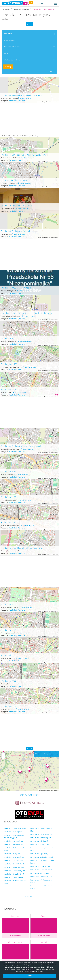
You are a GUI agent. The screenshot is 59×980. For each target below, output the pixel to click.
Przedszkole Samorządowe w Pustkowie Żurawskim (23, 155)
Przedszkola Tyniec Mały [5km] (15, 867)
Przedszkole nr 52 (8, 706)
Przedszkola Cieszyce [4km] (13, 850)
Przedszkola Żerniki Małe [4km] (15, 853)
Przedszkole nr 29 (8, 339)
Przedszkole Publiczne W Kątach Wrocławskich (21, 446)
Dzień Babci (44, 931)
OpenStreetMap (48, 102)
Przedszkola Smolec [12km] (40, 856)
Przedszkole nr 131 (9, 364)
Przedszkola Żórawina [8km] (41, 834)
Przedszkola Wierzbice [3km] (14, 846)
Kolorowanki (11, 898)
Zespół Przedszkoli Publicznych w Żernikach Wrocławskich (26, 313)
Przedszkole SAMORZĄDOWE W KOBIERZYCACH (21, 95)
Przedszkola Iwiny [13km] (40, 862)
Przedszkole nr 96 (8, 497)
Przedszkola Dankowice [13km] (42, 859)
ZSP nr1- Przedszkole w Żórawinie (16, 180)
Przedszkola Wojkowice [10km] (42, 846)
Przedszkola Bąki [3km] (12, 843)
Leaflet (39, 102)
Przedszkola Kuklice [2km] (13, 821)
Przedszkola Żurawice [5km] (14, 863)
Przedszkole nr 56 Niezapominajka (16, 288)
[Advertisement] (29, 118)
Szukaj (8, 67)
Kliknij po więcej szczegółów (34, 971)
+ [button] (3, 754)
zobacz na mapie (26, 98)
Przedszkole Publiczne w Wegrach (16, 231)
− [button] (3, 757)
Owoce (44, 905)
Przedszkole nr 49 (8, 604)
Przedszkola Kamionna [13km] (41, 866)
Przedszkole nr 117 (9, 472)
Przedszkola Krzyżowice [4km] (14, 860)
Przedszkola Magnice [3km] (13, 830)
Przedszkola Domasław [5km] (41, 824)
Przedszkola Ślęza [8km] (39, 843)
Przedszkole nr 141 (9, 522)
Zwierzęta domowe (15, 931)
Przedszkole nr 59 (8, 630)
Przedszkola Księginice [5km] (41, 830)
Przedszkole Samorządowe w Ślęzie (16, 206)
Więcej (29, 959)
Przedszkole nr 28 (8, 389)
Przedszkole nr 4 (8, 655)
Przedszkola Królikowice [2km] (15, 818)
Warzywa (15, 905)
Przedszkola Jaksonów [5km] (41, 827)
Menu (56, 3)
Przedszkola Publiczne (17, 101)
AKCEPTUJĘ (29, 976)
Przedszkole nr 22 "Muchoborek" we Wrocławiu (21, 548)
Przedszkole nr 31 (8, 681)
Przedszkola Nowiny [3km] (13, 834)
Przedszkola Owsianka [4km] (14, 856)
